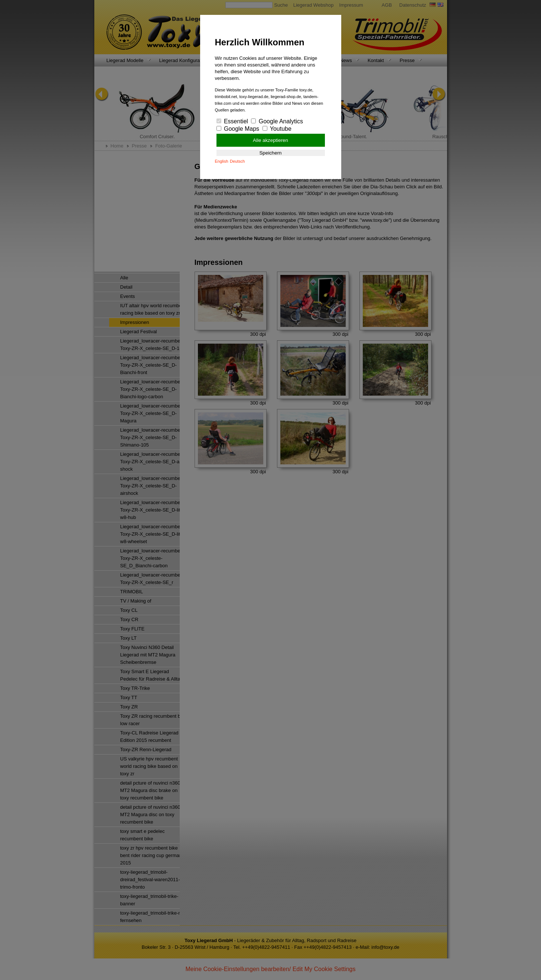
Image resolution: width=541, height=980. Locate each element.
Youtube (277, 129)
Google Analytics (277, 121)
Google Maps (238, 129)
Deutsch (237, 161)
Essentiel (232, 121)
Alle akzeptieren (270, 140)
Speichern (270, 153)
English (222, 161)
